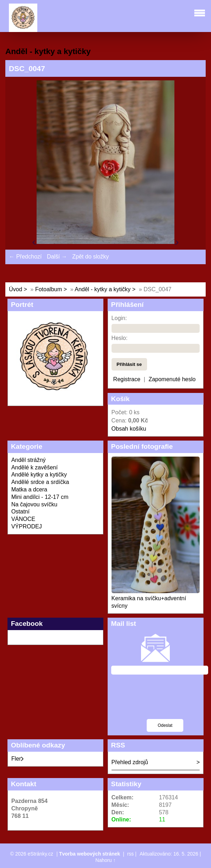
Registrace (127, 379)
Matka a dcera (29, 489)
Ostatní (21, 512)
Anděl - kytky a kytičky (102, 289)
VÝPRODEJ (27, 526)
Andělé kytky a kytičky (39, 475)
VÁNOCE (23, 519)
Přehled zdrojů (130, 762)
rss (131, 854)
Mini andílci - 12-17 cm (40, 497)
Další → (57, 257)
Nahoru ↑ (106, 860)
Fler (18, 759)
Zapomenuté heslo (172, 379)
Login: (119, 318)
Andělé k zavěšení (35, 467)
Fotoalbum (49, 289)
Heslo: (120, 338)
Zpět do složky (90, 257)
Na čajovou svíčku (34, 504)
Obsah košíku (129, 429)
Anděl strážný (29, 460)
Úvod (15, 289)
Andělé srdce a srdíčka (40, 482)
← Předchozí (25, 257)
